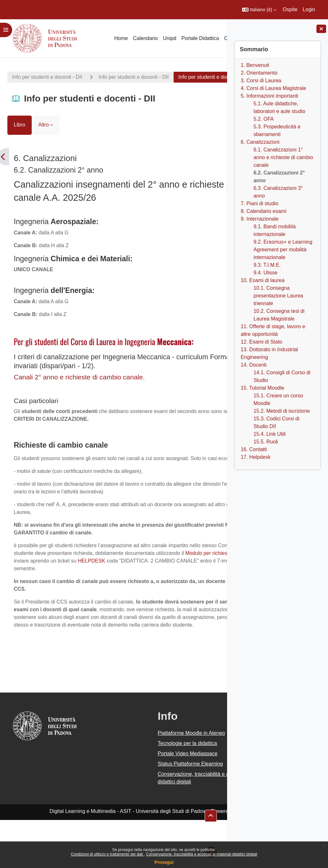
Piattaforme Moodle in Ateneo (152, 781)
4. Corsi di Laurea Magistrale (273, 88)
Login (309, 9)
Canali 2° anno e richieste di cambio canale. (79, 394)
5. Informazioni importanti (269, 96)
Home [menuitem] (121, 38)
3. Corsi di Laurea (261, 81)
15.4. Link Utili (270, 434)
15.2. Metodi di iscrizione (282, 411)
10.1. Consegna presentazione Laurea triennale (278, 296)
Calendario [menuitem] (145, 38)
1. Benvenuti (255, 65)
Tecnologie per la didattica (148, 791)
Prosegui (164, 862)
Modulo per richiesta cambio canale (115, 586)
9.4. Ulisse (265, 273)
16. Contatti (254, 449)
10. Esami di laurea (262, 280)
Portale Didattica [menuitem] (200, 38)
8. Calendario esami (263, 211)
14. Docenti (254, 365)
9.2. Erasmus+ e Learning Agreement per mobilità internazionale (283, 250)
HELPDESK (48, 593)
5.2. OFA (263, 119)
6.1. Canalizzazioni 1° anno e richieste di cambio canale (283, 157)
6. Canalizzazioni (260, 142)
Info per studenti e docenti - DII (47, 77)
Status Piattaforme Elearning (151, 812)
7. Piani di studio (259, 203)
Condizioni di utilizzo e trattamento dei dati (107, 854)
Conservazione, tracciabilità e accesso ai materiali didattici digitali (202, 854)
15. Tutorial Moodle (262, 388)
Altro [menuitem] (44, 142)
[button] (259, 10)
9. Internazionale (259, 219)
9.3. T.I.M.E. (267, 265)
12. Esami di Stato (261, 342)
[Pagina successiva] (224, 174)
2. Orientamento (259, 73)
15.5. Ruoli (266, 442)
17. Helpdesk (255, 457)
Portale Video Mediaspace (148, 802)
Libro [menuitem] (20, 142)
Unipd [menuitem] (170, 38)
